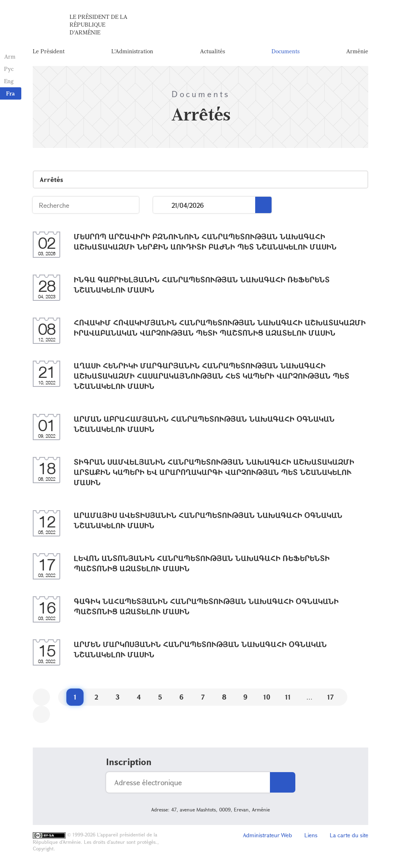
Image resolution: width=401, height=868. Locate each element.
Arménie (357, 51)
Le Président (49, 51)
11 (288, 697)
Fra (10, 93)
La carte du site (349, 835)
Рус (9, 69)
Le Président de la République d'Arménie (99, 24)
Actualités (212, 51)
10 (267, 697)
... (162, 205)
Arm (10, 56)
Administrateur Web (267, 835)
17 (331, 697)
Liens (311, 835)
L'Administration (132, 51)
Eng (9, 81)
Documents (285, 51)
